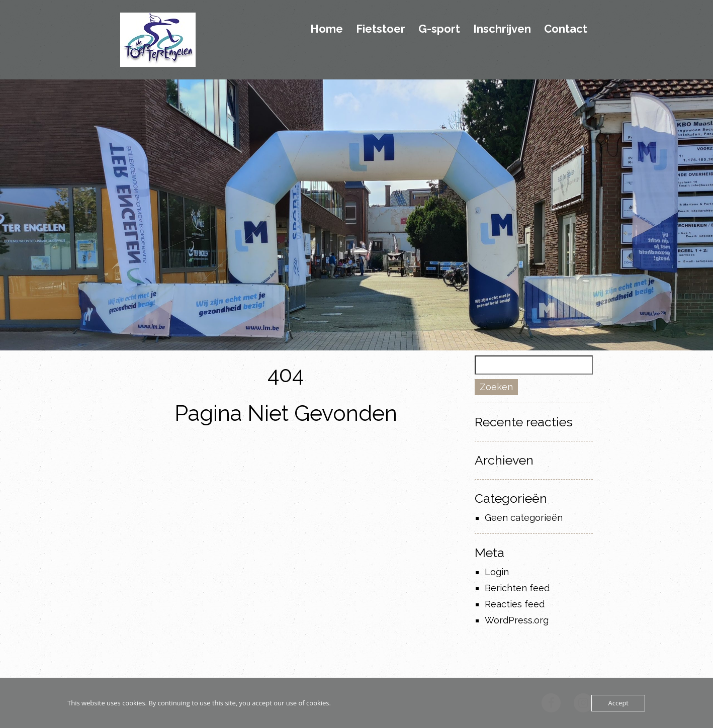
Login (497, 572)
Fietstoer (381, 29)
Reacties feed (515, 604)
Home (327, 29)
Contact (566, 29)
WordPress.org (517, 620)
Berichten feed (517, 588)
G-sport (439, 29)
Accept (618, 703)
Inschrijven (502, 29)
